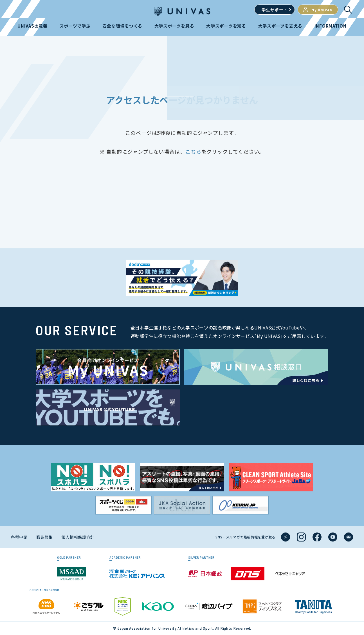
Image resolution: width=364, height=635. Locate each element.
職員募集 (45, 537)
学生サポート (275, 10)
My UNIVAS (318, 10)
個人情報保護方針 (78, 537)
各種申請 (19, 537)
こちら (193, 151)
